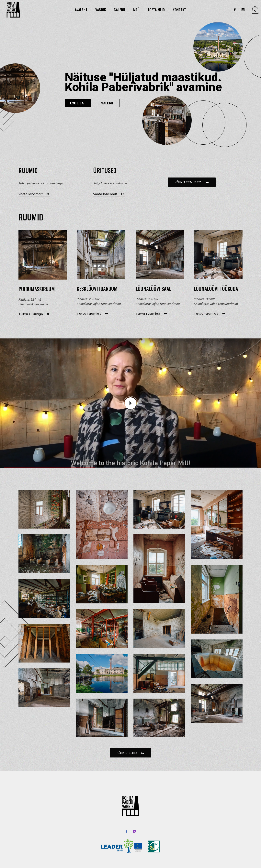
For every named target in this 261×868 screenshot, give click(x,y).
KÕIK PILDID (130, 753)
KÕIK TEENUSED (192, 182)
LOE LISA (77, 103)
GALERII (107, 103)
